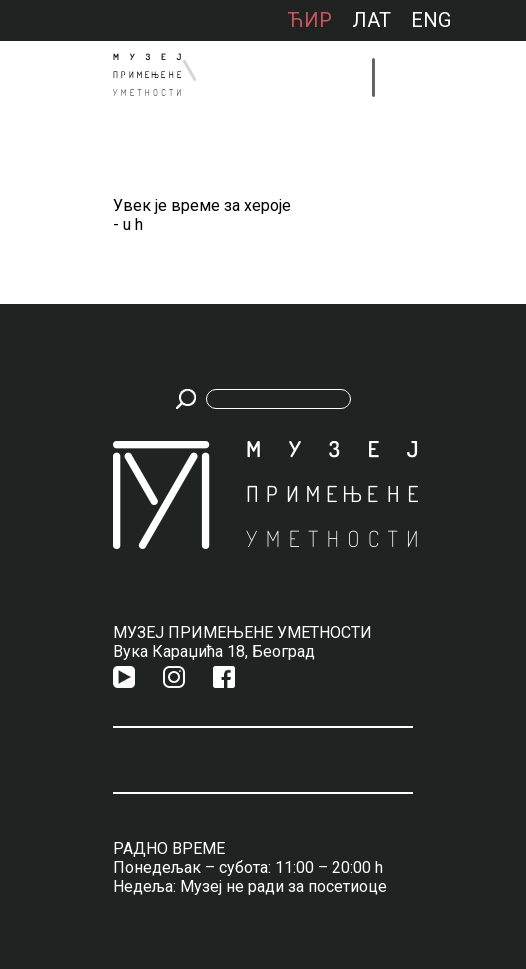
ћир (309, 20)
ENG (431, 20)
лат (371, 20)
